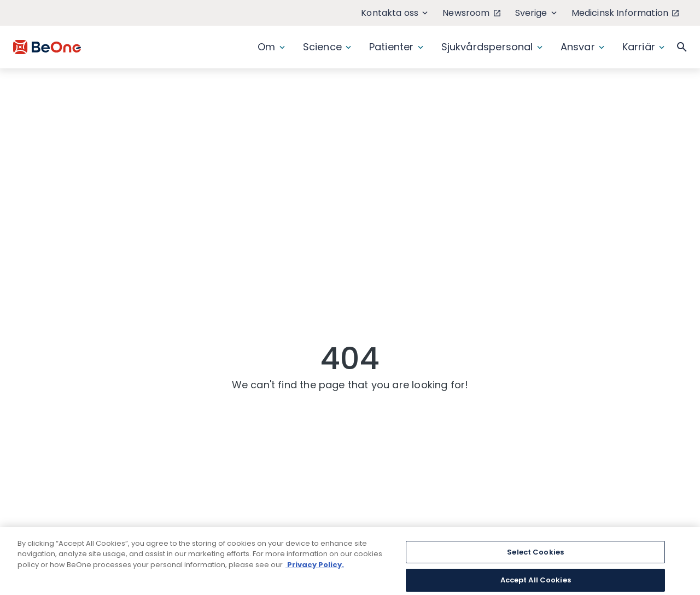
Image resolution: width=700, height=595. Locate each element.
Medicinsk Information (625, 13)
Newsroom (471, 13)
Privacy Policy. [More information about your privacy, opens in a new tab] (315, 571)
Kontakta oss (394, 13)
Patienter (396, 47)
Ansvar (582, 47)
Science (327, 47)
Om (271, 47)
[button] (682, 47)
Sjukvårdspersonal (492, 47)
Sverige (536, 13)
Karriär (643, 47)
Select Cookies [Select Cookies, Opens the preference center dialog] (535, 559)
